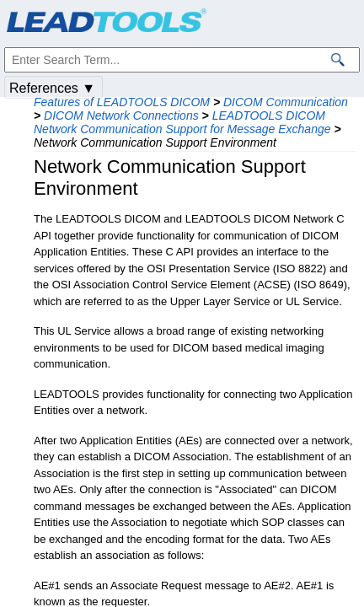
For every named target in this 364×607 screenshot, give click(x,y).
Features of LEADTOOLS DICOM (122, 102)
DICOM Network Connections (121, 115)
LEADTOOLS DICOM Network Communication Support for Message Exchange (182, 122)
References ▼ (52, 88)
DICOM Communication (286, 102)
